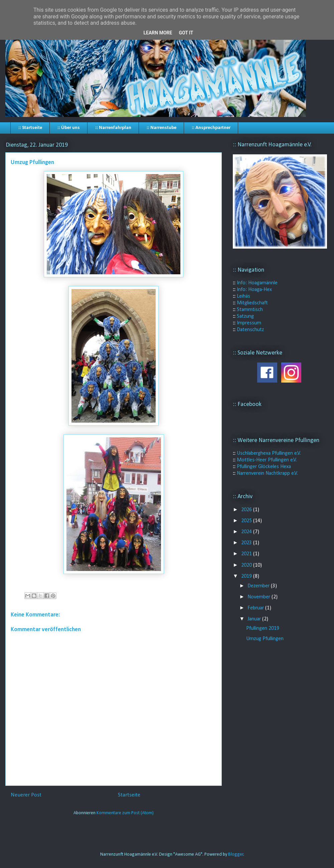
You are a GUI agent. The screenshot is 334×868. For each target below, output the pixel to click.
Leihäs (243, 296)
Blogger (236, 854)
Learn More (158, 33)
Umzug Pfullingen (265, 639)
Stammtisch (250, 310)
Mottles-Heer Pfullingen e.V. (267, 460)
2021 (247, 554)
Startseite (129, 795)
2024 (247, 532)
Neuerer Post (26, 795)
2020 (247, 565)
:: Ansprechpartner (211, 128)
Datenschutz (250, 330)
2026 (247, 510)
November (260, 597)
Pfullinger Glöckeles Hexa (264, 467)
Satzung (245, 316)
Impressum (249, 323)
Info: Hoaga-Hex (254, 290)
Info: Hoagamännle (257, 283)
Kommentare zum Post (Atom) (125, 813)
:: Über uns (69, 128)
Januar (255, 619)
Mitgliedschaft (252, 303)
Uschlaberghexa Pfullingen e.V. (269, 453)
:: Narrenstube (161, 128)
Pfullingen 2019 (263, 628)
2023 (247, 543)
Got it (186, 33)
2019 (247, 576)
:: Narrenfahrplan (113, 128)
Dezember (259, 586)
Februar (256, 608)
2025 (247, 521)
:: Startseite (30, 128)
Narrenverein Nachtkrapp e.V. (267, 473)
